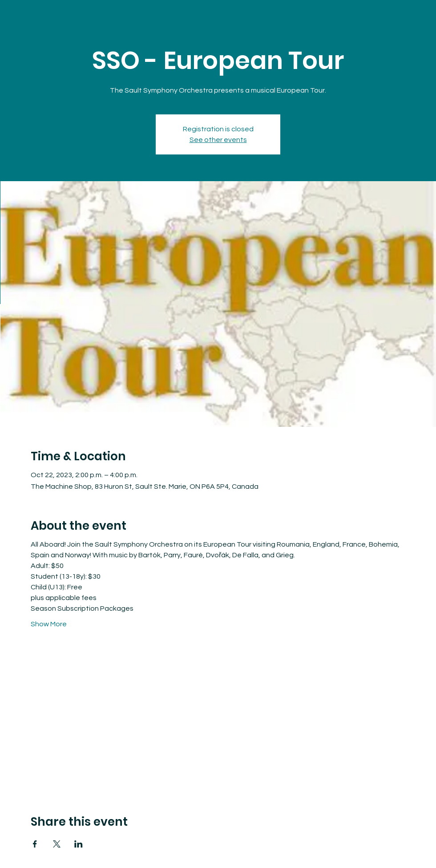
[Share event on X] (57, 844)
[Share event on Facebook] (35, 844)
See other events (218, 140)
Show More (49, 624)
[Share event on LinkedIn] (79, 844)
